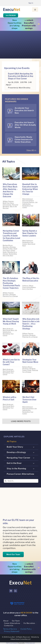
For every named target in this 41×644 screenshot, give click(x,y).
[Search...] (21, 481)
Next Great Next (28, 201)
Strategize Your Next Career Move (30, 361)
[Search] (6, 481)
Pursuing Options (28, 202)
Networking (13, 254)
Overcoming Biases (29, 287)
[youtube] (11, 591)
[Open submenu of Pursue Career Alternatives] (34, 474)
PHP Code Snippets (12, 643)
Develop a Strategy (9, 247)
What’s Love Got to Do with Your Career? (11, 362)
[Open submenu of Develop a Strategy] (34, 452)
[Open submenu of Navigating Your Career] (34, 458)
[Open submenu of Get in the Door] (34, 463)
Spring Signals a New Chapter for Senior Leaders (30, 233)
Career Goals (27, 370)
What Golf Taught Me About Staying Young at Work (11, 321)
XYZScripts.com (30, 643)
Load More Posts (21, 421)
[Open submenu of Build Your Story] (34, 447)
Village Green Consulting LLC (21, 639)
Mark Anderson (28, 199)
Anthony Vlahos (28, 286)
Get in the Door (8, 255)
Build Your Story (8, 203)
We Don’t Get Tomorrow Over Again (29, 399)
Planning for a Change (10, 296)
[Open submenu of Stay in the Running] (34, 469)
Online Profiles (8, 249)
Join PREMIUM (11, 15)
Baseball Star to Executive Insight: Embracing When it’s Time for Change (30, 189)
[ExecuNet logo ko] (20, 581)
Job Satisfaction (30, 203)
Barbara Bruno (8, 245)
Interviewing (7, 205)
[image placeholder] (11, 168)
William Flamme (8, 201)
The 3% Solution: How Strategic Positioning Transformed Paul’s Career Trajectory (11, 283)
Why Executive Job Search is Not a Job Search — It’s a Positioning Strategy (31, 324)
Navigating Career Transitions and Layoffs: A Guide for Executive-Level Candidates (11, 236)
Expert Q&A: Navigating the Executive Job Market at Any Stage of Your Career (21, 76)
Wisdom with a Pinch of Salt (9, 398)
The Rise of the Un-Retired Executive (31, 279)
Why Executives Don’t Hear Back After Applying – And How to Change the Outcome (10, 190)
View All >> (31, 150)
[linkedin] (15, 591)
